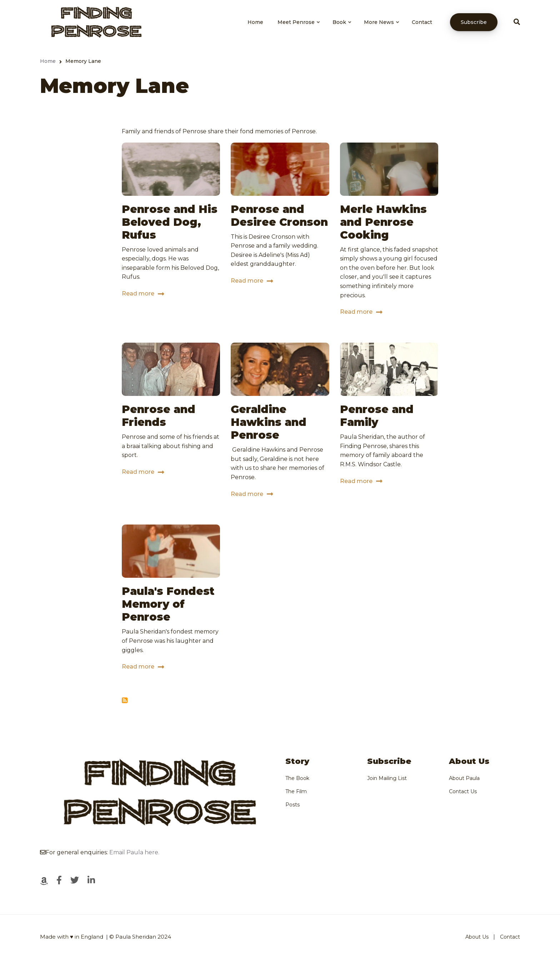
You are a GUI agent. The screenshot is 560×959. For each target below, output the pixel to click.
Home (255, 22)
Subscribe (474, 22)
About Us (477, 937)
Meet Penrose (299, 29)
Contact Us (463, 791)
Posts (292, 805)
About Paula (464, 778)
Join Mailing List (387, 778)
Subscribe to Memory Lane (125, 700)
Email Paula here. (134, 852)
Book (342, 29)
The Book (297, 778)
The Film (296, 791)
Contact (422, 22)
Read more (138, 295)
